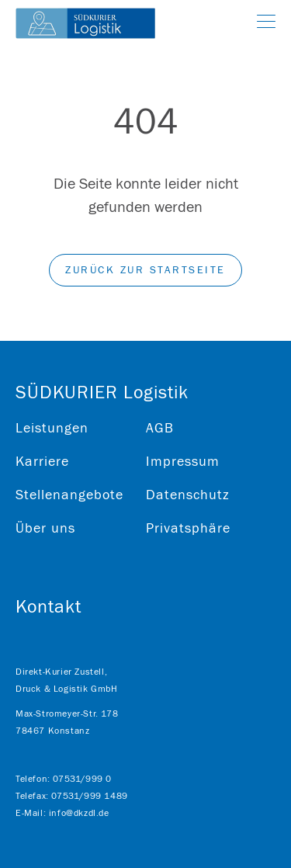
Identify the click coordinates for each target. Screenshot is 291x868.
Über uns (45, 528)
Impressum (183, 462)
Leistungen (52, 428)
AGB (160, 428)
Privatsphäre (188, 528)
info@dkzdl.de (79, 813)
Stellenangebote (69, 495)
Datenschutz (188, 495)
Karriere (42, 462)
